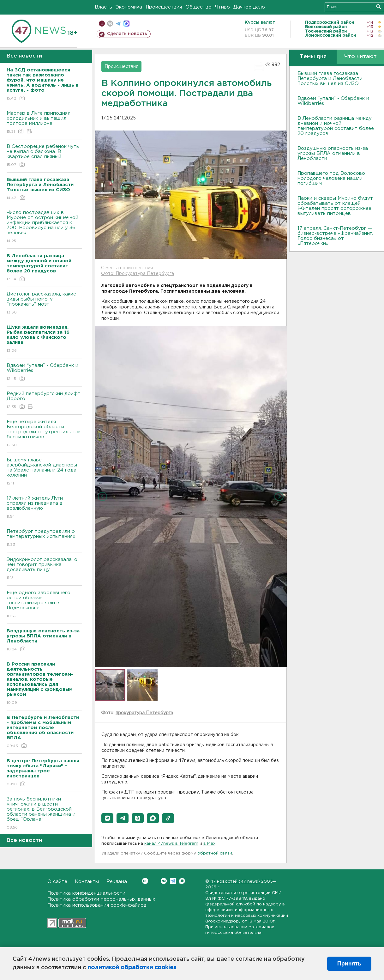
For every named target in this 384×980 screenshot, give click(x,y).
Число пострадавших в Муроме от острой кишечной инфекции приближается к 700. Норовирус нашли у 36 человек (44, 227)
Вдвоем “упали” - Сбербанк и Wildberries (44, 372)
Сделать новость (127, 34)
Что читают (360, 57)
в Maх (209, 844)
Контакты (87, 882)
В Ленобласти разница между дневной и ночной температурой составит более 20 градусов (336, 126)
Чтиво (222, 7)
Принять (349, 964)
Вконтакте (145, 881)
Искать (378, 6)
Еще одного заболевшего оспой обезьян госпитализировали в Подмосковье (44, 605)
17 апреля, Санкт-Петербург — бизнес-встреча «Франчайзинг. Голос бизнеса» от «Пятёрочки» (335, 236)
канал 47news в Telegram (171, 844)
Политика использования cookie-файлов (97, 905)
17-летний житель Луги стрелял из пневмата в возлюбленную (44, 508)
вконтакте (110, 24)
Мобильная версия (102, 24)
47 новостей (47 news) (235, 882)
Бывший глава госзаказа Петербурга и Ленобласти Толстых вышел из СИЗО (330, 79)
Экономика (129, 7)
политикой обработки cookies (132, 968)
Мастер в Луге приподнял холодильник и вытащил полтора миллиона (44, 123)
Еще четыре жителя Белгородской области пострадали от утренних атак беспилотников (44, 434)
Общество (198, 7)
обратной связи (215, 853)
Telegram (173, 881)
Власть (103, 7)
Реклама (117, 882)
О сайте (57, 882)
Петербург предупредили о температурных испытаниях (44, 538)
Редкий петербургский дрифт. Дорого (44, 401)
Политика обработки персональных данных (101, 899)
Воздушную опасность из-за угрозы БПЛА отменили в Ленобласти (333, 153)
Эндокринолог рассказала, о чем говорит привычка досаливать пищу (44, 569)
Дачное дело (249, 7)
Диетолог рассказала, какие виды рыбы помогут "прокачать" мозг (44, 304)
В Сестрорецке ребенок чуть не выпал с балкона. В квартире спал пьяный (44, 156)
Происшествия (164, 7)
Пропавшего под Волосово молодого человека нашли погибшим (331, 178)
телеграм (118, 24)
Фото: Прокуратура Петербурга (138, 274)
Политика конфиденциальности (86, 893)
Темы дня (313, 57)
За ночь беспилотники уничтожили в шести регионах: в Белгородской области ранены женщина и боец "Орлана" (44, 814)
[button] (107, 818)
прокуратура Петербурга (144, 713)
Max (182, 881)
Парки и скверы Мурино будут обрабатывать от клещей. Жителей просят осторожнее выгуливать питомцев (335, 206)
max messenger (126, 24)
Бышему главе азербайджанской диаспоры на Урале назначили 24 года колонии (44, 472)
